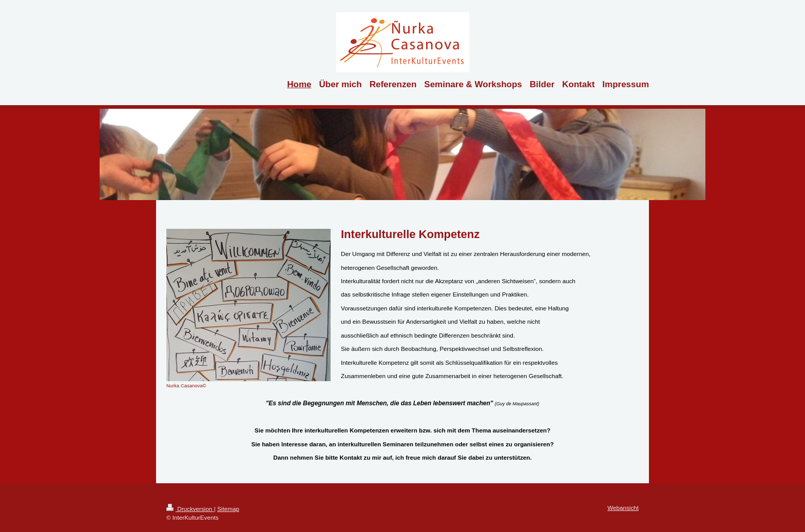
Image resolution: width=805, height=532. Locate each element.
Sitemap (228, 509)
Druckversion (190, 509)
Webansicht (623, 508)
